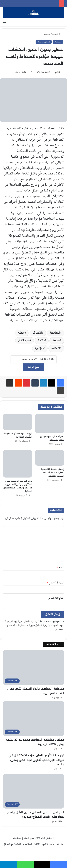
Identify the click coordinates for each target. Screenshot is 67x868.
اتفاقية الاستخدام (32, 844)
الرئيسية (58, 34)
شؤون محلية (44, 42)
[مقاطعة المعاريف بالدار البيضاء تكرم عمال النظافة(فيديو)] (33, 667)
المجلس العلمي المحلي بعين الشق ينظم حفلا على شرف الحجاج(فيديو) (36, 815)
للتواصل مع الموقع (13, 844)
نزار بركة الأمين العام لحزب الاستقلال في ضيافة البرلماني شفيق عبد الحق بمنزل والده (36, 760)
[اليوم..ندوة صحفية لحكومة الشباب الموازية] (18, 422)
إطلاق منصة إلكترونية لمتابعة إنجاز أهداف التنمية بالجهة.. (52, 473)
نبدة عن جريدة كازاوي (53, 844)
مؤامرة (39, 348)
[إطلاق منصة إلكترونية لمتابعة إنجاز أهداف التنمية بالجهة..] (50, 458)
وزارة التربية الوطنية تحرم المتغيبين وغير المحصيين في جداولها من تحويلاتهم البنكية (18, 486)
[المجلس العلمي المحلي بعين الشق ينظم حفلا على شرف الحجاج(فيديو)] (33, 791)
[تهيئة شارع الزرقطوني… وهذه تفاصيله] (50, 423)
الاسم (61, 568)
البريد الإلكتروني (56, 583)
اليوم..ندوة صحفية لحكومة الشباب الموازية (18, 435)
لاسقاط (56, 348)
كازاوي (58, 72)
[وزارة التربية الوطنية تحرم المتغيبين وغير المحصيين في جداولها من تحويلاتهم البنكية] (18, 464)
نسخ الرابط (33, 367)
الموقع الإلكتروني (56, 598)
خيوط (56, 341)
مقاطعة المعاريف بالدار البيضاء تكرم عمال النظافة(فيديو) (36, 691)
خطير (21, 333)
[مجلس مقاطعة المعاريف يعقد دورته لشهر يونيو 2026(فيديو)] (33, 719)
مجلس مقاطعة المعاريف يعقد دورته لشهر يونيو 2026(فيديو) (35, 742)
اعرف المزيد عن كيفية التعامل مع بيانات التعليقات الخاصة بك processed (35, 628)
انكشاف (37, 333)
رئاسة (41, 341)
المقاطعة (55, 333)
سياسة (47, 34)
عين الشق (24, 341)
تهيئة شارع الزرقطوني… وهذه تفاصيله (51, 438)
